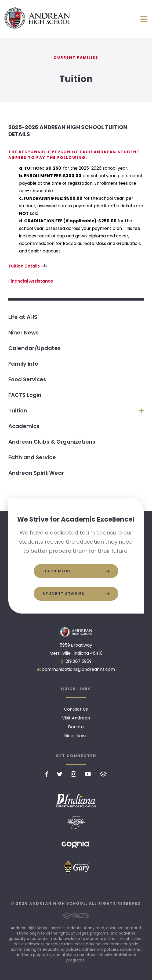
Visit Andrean (76, 718)
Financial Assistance (31, 281)
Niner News (23, 333)
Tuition (18, 411)
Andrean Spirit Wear (36, 473)
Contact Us (76, 709)
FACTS (103, 774)
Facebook (47, 774)
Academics (24, 426)
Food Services (27, 379)
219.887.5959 (79, 661)
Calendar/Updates (35, 348)
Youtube (88, 774)
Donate (76, 727)
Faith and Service (32, 457)
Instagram (74, 774)
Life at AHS (23, 317)
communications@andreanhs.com (78, 669)
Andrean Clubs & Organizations (52, 442)
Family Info (23, 364)
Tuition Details (24, 266)
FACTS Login (25, 395)
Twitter (60, 774)
